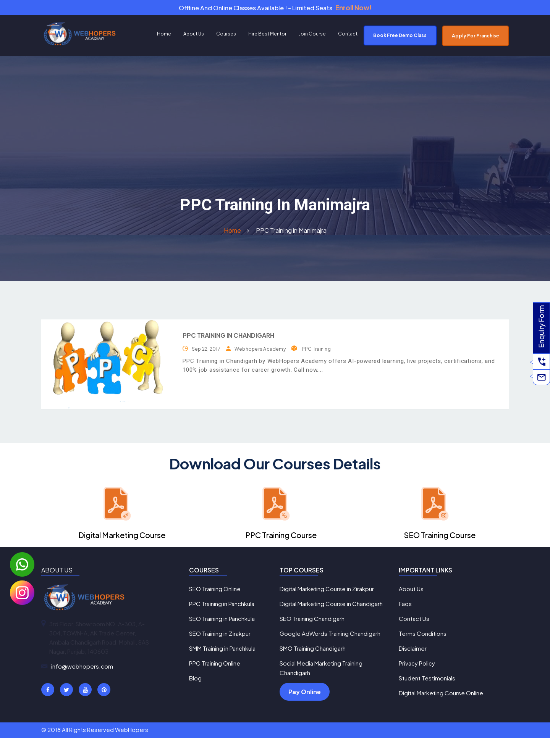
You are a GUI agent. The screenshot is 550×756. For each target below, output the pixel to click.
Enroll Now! (353, 9)
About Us (194, 36)
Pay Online (305, 709)
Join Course (312, 36)
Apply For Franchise (476, 38)
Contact (348, 36)
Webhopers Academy (260, 351)
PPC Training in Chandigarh (228, 337)
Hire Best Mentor (267, 36)
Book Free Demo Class (400, 37)
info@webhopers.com (82, 668)
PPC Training (316, 351)
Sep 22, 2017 (206, 351)
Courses (226, 36)
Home (164, 36)
